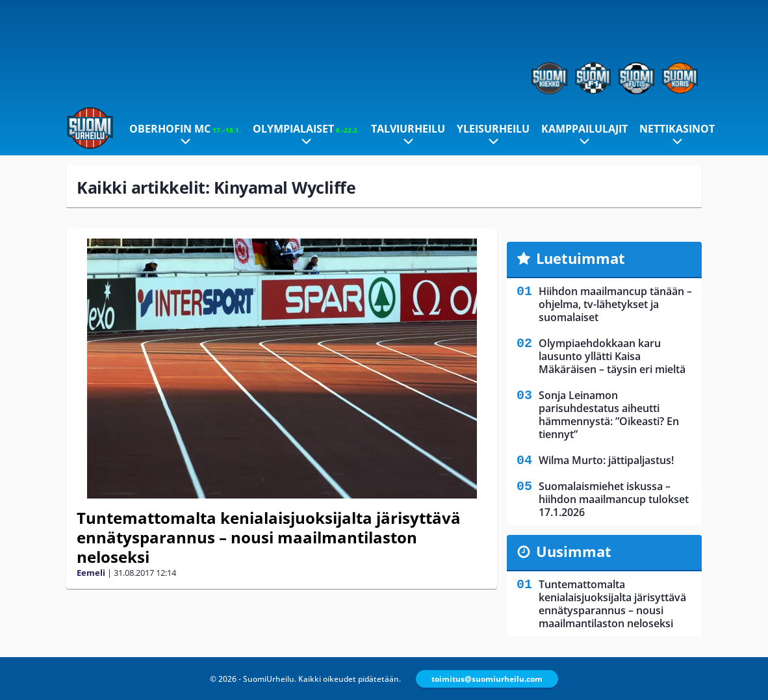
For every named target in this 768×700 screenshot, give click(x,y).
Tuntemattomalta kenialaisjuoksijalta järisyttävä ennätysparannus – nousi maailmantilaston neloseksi (269, 537)
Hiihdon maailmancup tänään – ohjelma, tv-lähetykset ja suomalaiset (615, 304)
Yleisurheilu (493, 129)
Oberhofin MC (185, 129)
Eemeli (91, 573)
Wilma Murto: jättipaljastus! (606, 460)
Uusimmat (574, 551)
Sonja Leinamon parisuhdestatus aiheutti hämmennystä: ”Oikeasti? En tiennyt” (609, 415)
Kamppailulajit (584, 129)
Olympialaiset (306, 129)
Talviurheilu (408, 129)
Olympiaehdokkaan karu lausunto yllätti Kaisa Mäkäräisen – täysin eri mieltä (612, 356)
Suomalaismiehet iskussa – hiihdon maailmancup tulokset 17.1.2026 (614, 499)
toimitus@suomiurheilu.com (487, 679)
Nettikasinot (677, 129)
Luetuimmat (581, 258)
